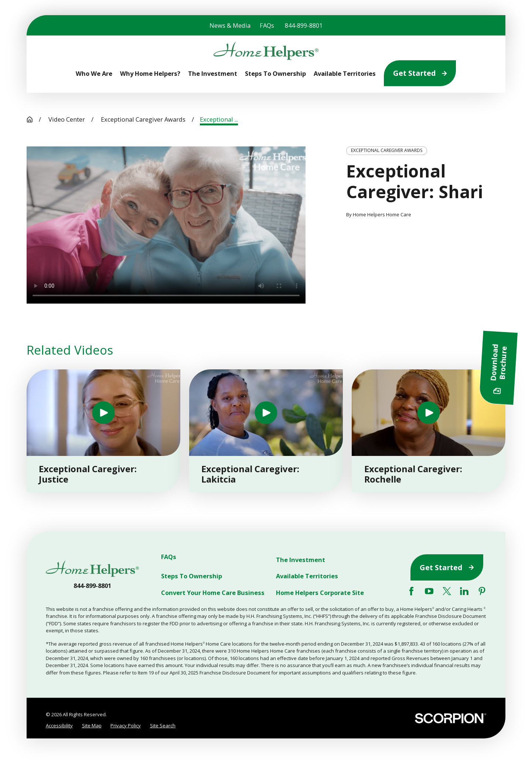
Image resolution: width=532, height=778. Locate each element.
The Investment (301, 560)
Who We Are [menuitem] (94, 73)
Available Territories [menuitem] (345, 73)
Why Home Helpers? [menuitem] (150, 73)
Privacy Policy (126, 725)
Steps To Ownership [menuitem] (275, 73)
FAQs (267, 25)
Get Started (420, 73)
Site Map (92, 725)
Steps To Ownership (192, 576)
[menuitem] (59, 726)
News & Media (230, 25)
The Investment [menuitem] (213, 73)
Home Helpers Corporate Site (320, 593)
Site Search (163, 725)
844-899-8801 (304, 25)
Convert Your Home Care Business (213, 593)
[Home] (266, 51)
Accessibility (59, 725)
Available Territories (307, 576)
